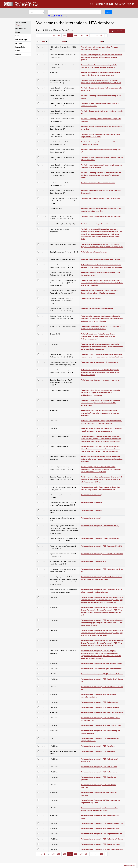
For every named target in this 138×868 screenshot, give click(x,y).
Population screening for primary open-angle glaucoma (100, 198)
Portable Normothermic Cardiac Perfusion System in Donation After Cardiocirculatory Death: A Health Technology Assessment (99, 336)
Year (17, 36)
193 (81, 35)
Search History (21, 22)
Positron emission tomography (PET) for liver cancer (99, 767)
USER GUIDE (109, 4)
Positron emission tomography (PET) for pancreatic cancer (101, 834)
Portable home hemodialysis (91, 298)
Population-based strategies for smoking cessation (99, 224)
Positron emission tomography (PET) (94, 561)
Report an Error (129, 866)
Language (19, 43)
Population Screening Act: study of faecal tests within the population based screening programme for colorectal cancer (101, 175)
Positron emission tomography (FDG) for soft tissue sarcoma (102, 554)
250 (102, 35)
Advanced (51, 16)
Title (101, 42)
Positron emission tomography (91, 495)
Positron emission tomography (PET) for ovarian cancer (100, 828)
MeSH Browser (61, 16)
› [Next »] (106, 35)
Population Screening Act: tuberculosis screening (98, 183)
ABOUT (122, 4)
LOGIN (92, 4)
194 (87, 35)
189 (59, 35)
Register (19, 25)
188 (53, 35)
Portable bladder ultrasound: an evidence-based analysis (101, 260)
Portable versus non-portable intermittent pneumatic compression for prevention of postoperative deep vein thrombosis (100, 413)
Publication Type (21, 40)
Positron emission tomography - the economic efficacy (100, 526)
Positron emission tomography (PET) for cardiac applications (102, 713)
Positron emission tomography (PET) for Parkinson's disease (102, 839)
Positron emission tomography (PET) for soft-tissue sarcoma (102, 849)
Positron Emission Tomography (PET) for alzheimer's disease (102, 674)
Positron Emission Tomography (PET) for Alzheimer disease (102, 663)
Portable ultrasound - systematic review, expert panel (99, 362)
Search (109, 12)
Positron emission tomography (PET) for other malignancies (102, 823)
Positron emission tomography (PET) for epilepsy (98, 746)
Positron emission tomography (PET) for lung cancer (99, 772)
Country (18, 54)
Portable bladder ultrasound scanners (94, 252)
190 (64, 35)
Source (18, 51)
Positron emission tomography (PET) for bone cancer (99, 702)
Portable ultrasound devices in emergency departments (100, 380)
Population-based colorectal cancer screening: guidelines (101, 216)
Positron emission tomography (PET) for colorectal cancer (101, 725)
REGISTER (99, 4)
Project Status (20, 47)
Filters (18, 32)
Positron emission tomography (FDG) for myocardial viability (102, 546)
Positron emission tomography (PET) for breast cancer (100, 707)
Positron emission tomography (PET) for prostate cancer (101, 844)
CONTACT (130, 4)
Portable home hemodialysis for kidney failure (97, 308)
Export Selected (116, 31)
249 (96, 35)
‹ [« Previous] (38, 35)
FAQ (116, 4)
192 (76, 35)
